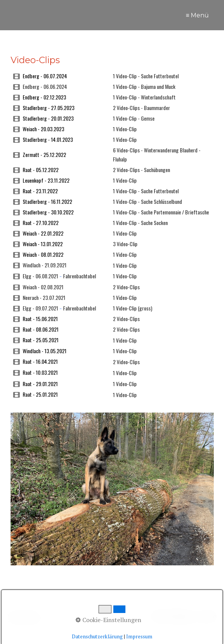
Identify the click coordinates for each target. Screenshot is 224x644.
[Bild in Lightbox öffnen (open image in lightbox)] (112, 489)
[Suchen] (137, 617)
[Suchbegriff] (74, 617)
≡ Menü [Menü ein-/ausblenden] (197, 15)
